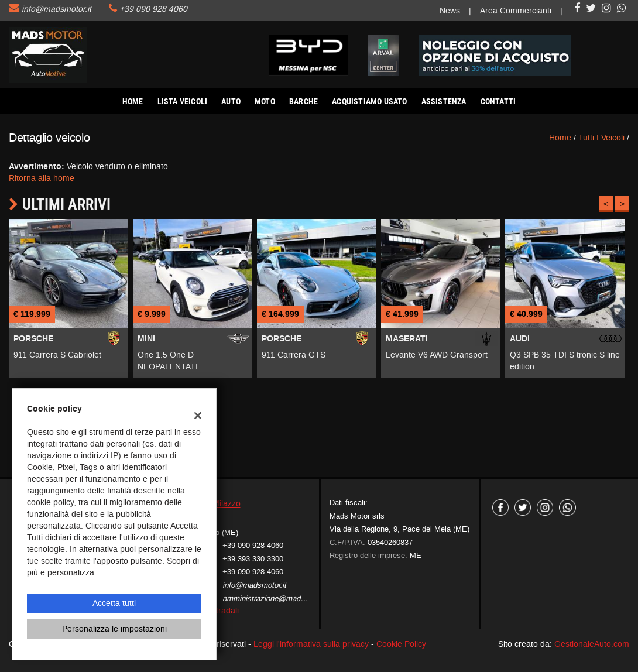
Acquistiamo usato (369, 101)
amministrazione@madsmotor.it (276, 599)
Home (133, 101)
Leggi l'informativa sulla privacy (311, 644)
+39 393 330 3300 (253, 559)
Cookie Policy (401, 644)
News (450, 11)
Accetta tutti (114, 603)
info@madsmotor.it (56, 9)
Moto (265, 101)
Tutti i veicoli (601, 138)
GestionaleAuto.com (592, 644)
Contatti (498, 101)
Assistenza (444, 101)
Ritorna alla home (42, 178)
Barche (303, 101)
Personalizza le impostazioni (114, 629)
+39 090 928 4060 (153, 9)
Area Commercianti (516, 11)
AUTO (231, 101)
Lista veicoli (183, 101)
